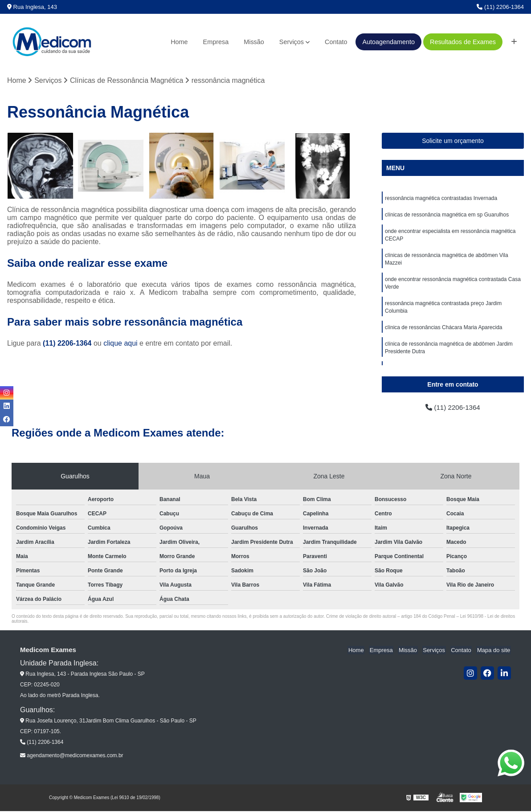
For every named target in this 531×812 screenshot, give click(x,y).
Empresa (216, 42)
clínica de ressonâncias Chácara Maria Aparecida (443, 332)
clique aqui (120, 344)
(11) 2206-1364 (500, 7)
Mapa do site (494, 651)
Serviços (292, 42)
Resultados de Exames (463, 42)
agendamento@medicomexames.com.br (72, 756)
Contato (336, 42)
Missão (254, 42)
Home (179, 42)
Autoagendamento (388, 42)
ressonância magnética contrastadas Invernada (441, 199)
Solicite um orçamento (453, 141)
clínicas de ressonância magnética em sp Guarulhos (447, 216)
